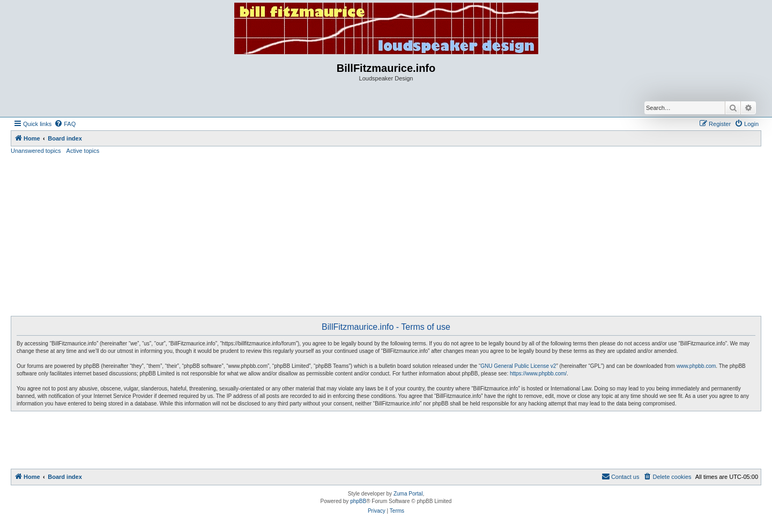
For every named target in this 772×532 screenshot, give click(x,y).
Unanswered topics (36, 151)
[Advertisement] (386, 235)
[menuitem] (65, 124)
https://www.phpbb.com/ (538, 374)
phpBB (358, 501)
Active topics (83, 151)
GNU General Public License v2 (518, 366)
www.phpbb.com (696, 366)
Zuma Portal (408, 494)
